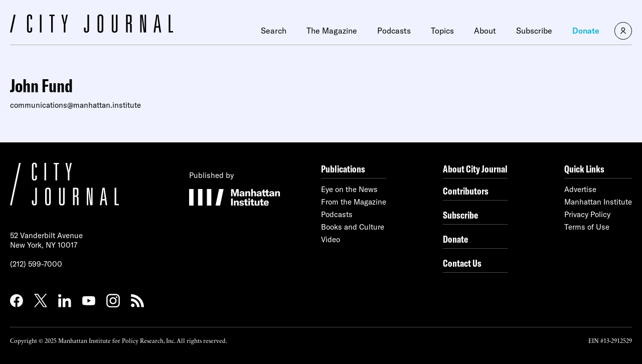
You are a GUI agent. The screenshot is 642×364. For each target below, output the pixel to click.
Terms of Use (587, 227)
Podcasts (394, 31)
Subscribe (534, 31)
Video (331, 239)
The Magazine (332, 31)
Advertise (580, 189)
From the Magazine (354, 202)
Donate (586, 31)
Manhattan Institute (598, 202)
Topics (442, 31)
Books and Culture (353, 227)
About (485, 31)
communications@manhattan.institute (75, 105)
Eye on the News (349, 189)
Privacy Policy (587, 214)
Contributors (466, 191)
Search (274, 31)
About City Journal (475, 169)
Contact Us (462, 263)
